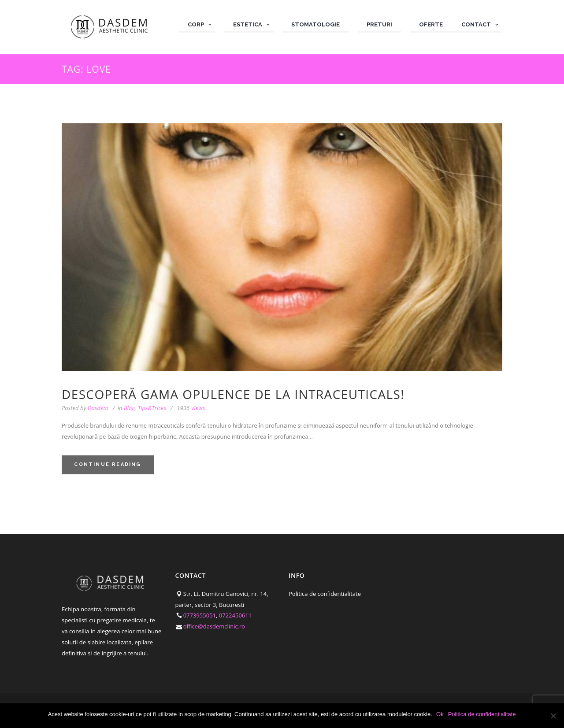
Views (191, 408)
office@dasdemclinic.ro (214, 626)
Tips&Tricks (152, 408)
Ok (440, 714)
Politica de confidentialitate (325, 594)
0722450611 (235, 615)
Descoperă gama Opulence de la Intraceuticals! (233, 394)
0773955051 (200, 615)
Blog (129, 408)
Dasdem (98, 408)
